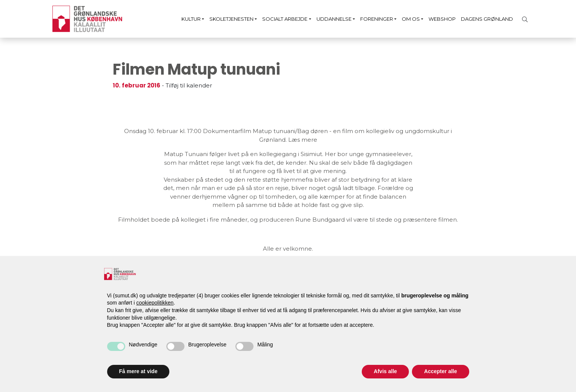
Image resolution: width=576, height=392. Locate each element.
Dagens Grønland (487, 19)
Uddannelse (334, 19)
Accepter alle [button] (440, 371)
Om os (411, 19)
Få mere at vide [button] (138, 371)
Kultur (191, 19)
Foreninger (377, 19)
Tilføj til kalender (189, 85)
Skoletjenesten (231, 19)
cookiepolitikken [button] (155, 303)
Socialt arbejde (285, 19)
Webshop (442, 19)
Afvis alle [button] (385, 371)
